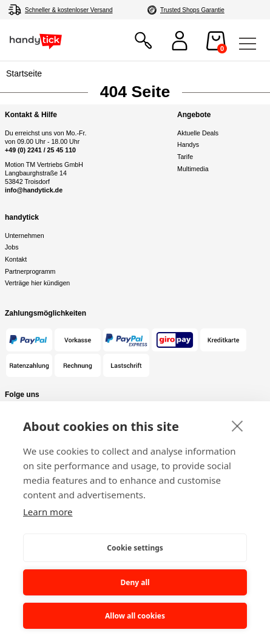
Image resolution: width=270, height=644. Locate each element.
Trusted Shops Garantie (192, 10)
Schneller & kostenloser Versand (69, 10)
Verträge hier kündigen (37, 283)
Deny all (135, 582)
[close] (238, 425)
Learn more (48, 512)
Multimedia (193, 169)
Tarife (185, 157)
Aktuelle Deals (198, 133)
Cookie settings (135, 548)
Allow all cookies (135, 616)
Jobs (12, 247)
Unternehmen (25, 236)
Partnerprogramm (30, 271)
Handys (188, 144)
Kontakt (16, 259)
